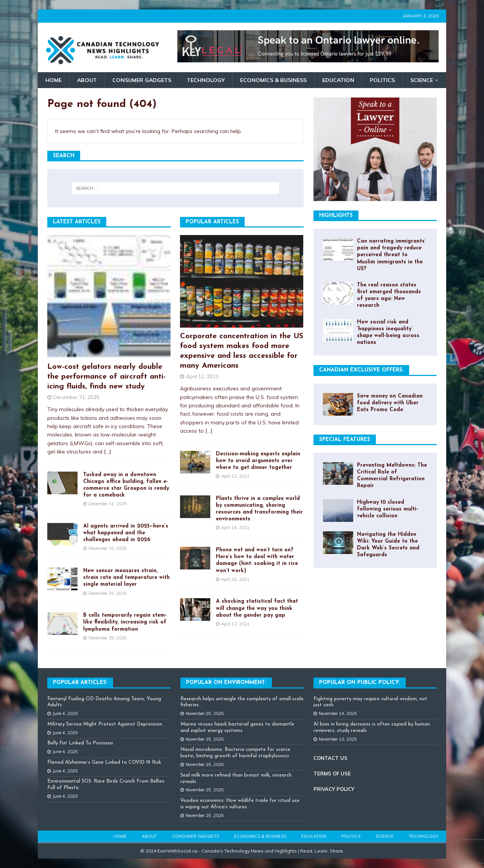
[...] (108, 452)
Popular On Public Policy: (360, 683)
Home (54, 80)
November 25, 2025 (205, 713)
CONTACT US (330, 758)
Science (422, 80)
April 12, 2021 (202, 376)
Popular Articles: (80, 683)
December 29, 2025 (108, 638)
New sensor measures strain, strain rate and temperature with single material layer (126, 578)
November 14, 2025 (338, 713)
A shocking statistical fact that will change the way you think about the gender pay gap (257, 608)
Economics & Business (273, 80)
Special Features (345, 440)
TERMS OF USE (332, 774)
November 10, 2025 (338, 739)
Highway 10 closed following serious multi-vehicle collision (388, 509)
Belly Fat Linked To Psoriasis (80, 743)
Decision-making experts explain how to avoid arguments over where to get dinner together (258, 461)
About (87, 80)
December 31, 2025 (76, 397)
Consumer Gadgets (142, 80)
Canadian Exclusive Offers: (361, 370)
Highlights (336, 216)
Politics (382, 80)
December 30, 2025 (108, 548)
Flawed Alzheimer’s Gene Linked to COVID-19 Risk (104, 762)
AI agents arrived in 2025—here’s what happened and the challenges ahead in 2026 (126, 533)
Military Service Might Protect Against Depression (105, 724)
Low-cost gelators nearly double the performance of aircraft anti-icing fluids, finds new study (106, 377)
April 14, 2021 (235, 528)
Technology (206, 80)
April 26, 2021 (235, 579)
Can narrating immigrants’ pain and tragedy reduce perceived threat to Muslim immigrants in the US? (391, 255)
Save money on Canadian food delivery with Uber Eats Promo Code (390, 403)
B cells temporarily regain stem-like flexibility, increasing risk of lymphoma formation (125, 622)
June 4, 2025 (65, 713)
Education (338, 80)
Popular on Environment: (226, 683)
